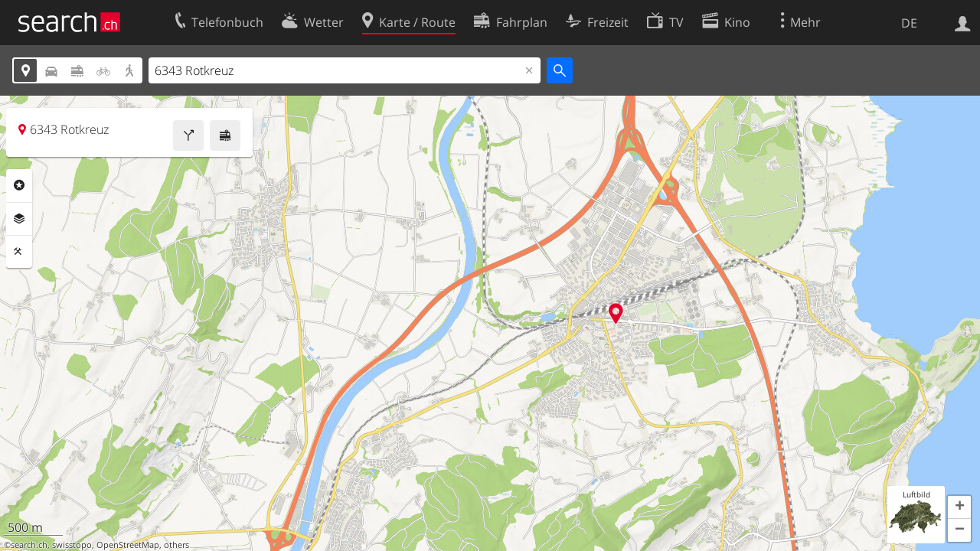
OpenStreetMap (128, 545)
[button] (959, 507)
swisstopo (72, 545)
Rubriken (19, 185)
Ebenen (19, 219)
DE (909, 23)
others (176, 545)
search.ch (29, 545)
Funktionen (19, 252)
